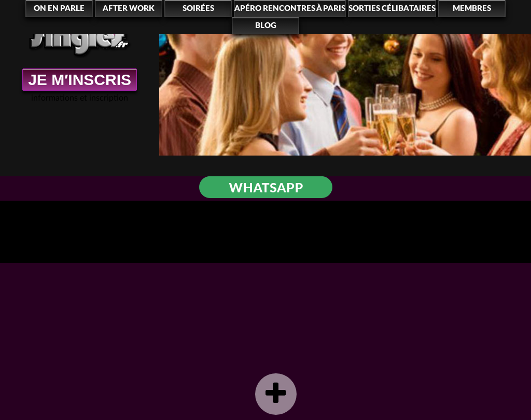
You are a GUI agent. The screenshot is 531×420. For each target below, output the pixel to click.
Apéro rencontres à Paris (290, 9)
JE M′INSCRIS (80, 80)
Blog (266, 26)
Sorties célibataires (392, 9)
